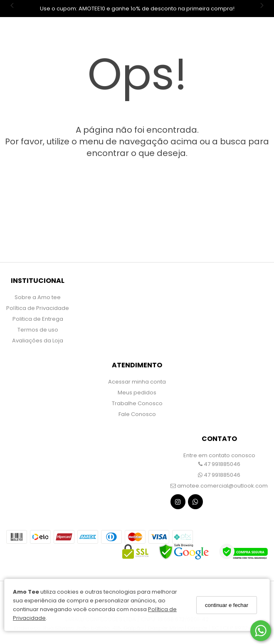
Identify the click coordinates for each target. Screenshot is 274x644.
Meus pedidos (137, 393)
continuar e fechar (227, 605)
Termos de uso (38, 330)
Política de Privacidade (38, 308)
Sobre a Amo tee (38, 297)
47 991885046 (219, 464)
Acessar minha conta (137, 382)
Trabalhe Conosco (137, 403)
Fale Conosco (137, 414)
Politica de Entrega (38, 319)
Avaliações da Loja (38, 341)
